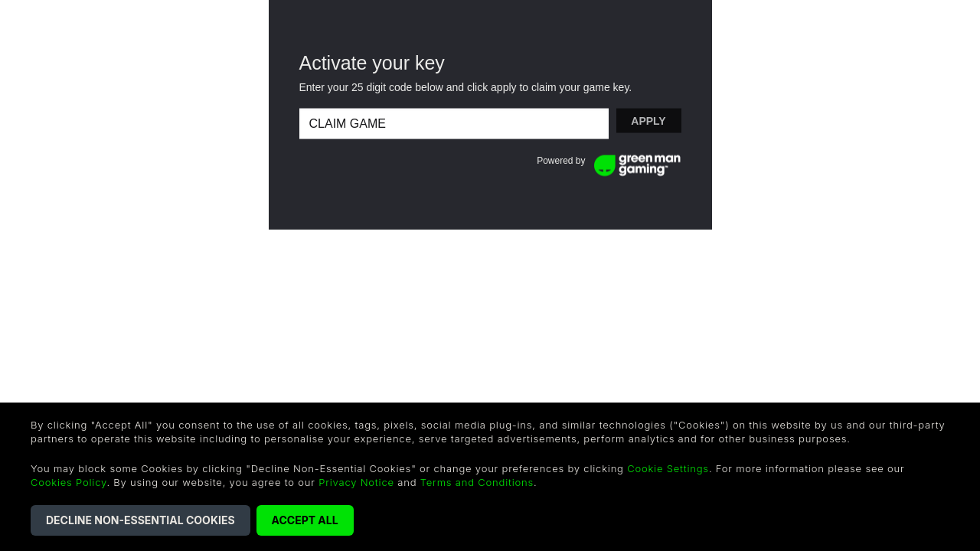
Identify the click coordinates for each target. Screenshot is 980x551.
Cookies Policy (69, 482)
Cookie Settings (668, 468)
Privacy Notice (356, 482)
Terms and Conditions (477, 482)
